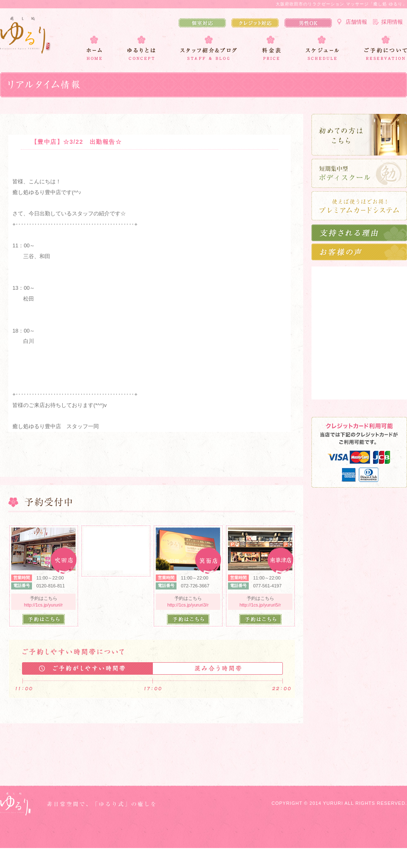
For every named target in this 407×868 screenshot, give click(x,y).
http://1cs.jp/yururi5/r (260, 605)
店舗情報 (356, 22)
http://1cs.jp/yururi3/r (188, 605)
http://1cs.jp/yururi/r (44, 605)
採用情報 (392, 22)
